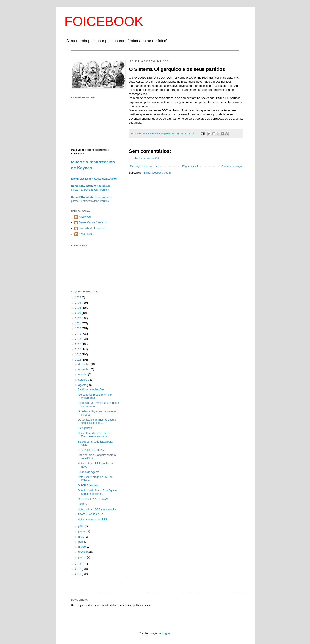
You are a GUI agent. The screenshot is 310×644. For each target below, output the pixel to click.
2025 (78, 303)
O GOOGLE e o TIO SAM (93, 499)
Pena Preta (86, 234)
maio (81, 537)
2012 (78, 569)
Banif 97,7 (84, 504)
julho (81, 526)
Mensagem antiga (231, 166)
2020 (78, 329)
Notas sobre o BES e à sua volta (97, 509)
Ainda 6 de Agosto (88, 472)
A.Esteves (85, 217)
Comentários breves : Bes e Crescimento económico (94, 435)
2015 (78, 354)
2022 (78, 318)
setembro (84, 380)
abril (81, 542)
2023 (78, 313)
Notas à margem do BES (92, 520)
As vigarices (85, 428)
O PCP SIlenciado (88, 485)
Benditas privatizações (91, 389)
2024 (78, 308)
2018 (78, 339)
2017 (78, 344)
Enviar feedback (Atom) (158, 173)
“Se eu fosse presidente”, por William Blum (95, 396)
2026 (78, 298)
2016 (78, 349)
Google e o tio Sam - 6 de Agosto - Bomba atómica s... (98, 492)
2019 (78, 334)
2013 (78, 564)
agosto (83, 385)
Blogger (166, 633)
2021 (78, 323)
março (82, 547)
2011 (78, 574)
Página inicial (190, 166)
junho (82, 531)
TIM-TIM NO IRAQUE (90, 514)
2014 (78, 360)
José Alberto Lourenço (92, 228)
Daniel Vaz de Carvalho (93, 222)
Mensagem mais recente (145, 166)
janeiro (83, 557)
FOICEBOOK (104, 21)
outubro (83, 375)
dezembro (85, 364)
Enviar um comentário (147, 159)
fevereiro (84, 552)
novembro (85, 369)
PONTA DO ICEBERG (91, 450)
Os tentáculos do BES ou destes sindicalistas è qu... (97, 421)
